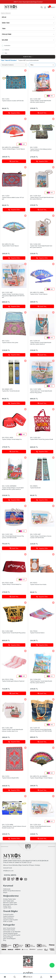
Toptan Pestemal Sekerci (37, 633)
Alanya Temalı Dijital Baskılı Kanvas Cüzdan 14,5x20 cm (40, 827)
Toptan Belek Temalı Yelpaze (10, 246)
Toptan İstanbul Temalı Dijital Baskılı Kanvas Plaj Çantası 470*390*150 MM (41, 730)
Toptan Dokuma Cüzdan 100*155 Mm (13, 101)
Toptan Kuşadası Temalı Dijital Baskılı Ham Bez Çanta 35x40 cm (41, 682)
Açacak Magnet (8, 937)
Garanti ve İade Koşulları (11, 920)
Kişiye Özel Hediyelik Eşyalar (12, 935)
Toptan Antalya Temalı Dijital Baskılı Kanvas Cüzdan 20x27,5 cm (12, 730)
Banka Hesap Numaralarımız (12, 891)
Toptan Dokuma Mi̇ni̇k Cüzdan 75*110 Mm (13, 198)
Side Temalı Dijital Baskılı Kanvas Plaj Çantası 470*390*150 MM (13, 537)
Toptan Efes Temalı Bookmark (11, 391)
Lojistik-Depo (7, 908)
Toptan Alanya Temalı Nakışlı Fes (12, 584)
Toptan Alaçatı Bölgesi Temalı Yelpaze (41, 778)
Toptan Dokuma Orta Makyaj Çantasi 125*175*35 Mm (41, 150)
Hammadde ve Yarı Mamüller (12, 932)
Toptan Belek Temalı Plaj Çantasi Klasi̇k (42, 439)
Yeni (5, 53)
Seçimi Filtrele (28, 57)
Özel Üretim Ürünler (9, 930)
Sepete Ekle (14, 113)
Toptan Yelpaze (5, 13)
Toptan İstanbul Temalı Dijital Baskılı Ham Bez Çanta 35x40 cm (41, 343)
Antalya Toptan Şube (9, 899)
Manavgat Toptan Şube (10, 904)
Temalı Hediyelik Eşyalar (10, 933)
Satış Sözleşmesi (8, 918)
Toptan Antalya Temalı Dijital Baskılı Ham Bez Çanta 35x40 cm (41, 101)
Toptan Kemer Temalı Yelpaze (39, 294)
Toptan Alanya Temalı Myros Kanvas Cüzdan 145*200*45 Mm (41, 537)
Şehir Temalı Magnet (9, 938)
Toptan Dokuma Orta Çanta (10, 342)
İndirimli (6, 50)
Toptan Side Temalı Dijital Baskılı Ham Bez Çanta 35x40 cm (41, 247)
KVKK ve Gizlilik (8, 921)
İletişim (5, 892)
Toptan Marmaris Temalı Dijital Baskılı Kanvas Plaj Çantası (41, 392)
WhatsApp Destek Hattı (52, 965)
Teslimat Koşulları (8, 914)
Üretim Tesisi (7, 906)
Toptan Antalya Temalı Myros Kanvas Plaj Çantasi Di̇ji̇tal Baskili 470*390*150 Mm (13, 296)
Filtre (42, 65)
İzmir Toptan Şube (9, 901)
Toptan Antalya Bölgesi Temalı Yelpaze (13, 149)
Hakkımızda (7, 889)
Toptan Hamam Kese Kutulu (38, 584)
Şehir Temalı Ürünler (9, 928)
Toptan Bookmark (35, 488)
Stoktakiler (6, 46)
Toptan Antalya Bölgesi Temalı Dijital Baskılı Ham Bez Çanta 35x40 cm (13, 489)
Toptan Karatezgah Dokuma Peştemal (13, 681)
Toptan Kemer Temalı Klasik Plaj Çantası (14, 633)
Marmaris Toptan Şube (10, 903)
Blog (5, 940)
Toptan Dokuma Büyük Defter (10, 778)
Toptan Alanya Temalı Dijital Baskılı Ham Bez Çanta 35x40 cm (42, 198)
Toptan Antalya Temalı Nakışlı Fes (12, 439)
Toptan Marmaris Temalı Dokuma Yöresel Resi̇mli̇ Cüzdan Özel (14, 827)
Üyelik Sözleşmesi (9, 916)
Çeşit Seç (45, 113)
